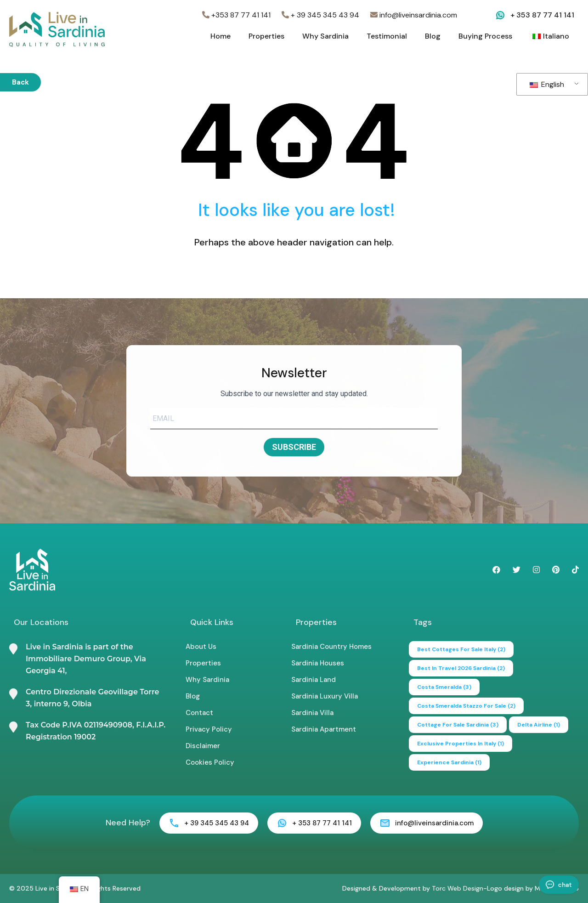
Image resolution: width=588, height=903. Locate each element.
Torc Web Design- (459, 888)
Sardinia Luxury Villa (325, 696)
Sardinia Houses (318, 663)
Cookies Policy (210, 762)
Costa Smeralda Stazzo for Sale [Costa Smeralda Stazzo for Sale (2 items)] (466, 706)
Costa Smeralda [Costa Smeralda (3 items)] (444, 687)
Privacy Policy (209, 729)
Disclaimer (203, 746)
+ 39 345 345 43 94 (320, 15)
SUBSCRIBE (294, 447)
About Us (201, 647)
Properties (266, 36)
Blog (433, 36)
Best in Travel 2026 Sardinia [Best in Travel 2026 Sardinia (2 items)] (461, 668)
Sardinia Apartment (324, 729)
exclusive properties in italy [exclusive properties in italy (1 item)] (461, 744)
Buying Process (485, 36)
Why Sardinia (325, 36)
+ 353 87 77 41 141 (542, 15)
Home (220, 36)
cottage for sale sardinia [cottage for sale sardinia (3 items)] (458, 725)
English (547, 84)
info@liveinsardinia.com (414, 15)
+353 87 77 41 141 (236, 15)
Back (20, 82)
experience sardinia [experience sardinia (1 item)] (449, 762)
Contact (199, 713)
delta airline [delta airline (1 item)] (539, 725)
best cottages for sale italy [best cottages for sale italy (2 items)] (461, 649)
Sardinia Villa (312, 713)
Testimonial (387, 36)
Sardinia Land (314, 680)
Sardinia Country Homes (331, 647)
